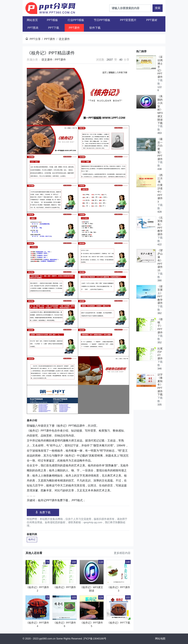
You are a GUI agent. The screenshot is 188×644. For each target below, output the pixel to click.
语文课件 (47, 60)
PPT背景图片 (128, 20)
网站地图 (160, 639)
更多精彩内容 (122, 553)
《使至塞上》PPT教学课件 (160, 295)
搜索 (158, 8)
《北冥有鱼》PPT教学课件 (160, 226)
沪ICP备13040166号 (95, 639)
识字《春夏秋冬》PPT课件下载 (160, 385)
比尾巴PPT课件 (160, 354)
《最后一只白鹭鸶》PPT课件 (160, 149)
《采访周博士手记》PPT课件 (160, 67)
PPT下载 (54, 28)
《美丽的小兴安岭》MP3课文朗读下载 (160, 110)
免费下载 (43, 512)
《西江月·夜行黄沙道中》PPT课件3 (160, 188)
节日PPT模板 (102, 20)
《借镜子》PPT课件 (160, 326)
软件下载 (95, 28)
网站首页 (32, 20)
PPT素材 (152, 20)
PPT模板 (52, 20)
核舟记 (32, 539)
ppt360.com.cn (47, 639)
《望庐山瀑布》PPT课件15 (160, 260)
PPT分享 (35, 39)
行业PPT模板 (76, 20)
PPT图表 (33, 28)
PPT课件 (74, 28)
